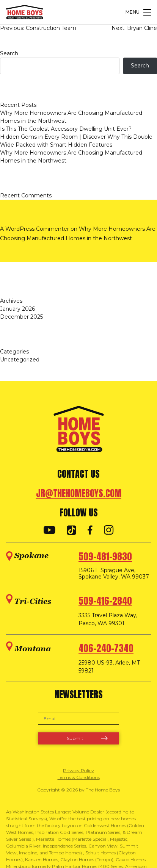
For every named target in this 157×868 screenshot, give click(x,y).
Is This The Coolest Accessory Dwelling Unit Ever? (66, 129)
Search (9, 53)
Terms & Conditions (79, 777)
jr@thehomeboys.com (79, 493)
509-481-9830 (105, 557)
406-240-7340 (106, 648)
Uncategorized (20, 360)
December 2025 (21, 317)
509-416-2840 (105, 601)
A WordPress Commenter (35, 229)
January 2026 (17, 309)
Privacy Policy (78, 770)
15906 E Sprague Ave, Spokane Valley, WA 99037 (114, 574)
